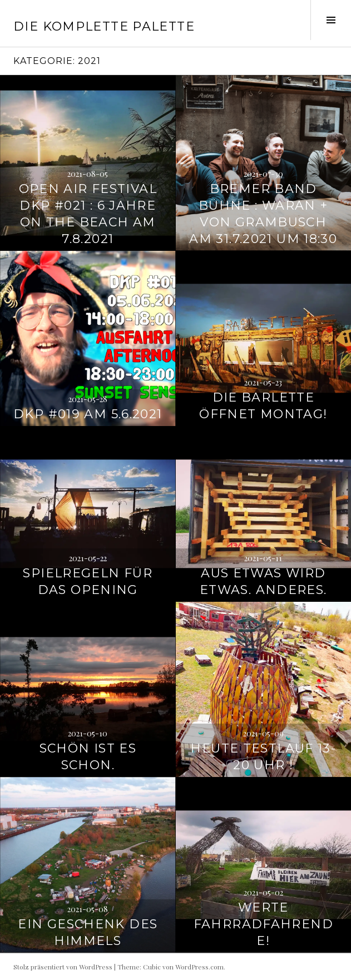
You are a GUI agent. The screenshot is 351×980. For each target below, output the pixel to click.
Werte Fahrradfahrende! (263, 924)
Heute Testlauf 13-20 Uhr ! (263, 757)
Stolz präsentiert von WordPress (63, 967)
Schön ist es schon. (88, 757)
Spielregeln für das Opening (88, 581)
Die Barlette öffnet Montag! (263, 406)
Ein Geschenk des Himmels (88, 932)
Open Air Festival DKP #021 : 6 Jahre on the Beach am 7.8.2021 (88, 214)
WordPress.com (199, 967)
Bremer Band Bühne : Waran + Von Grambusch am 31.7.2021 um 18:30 (263, 214)
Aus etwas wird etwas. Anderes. (263, 581)
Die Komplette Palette (104, 26)
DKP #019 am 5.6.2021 (88, 414)
